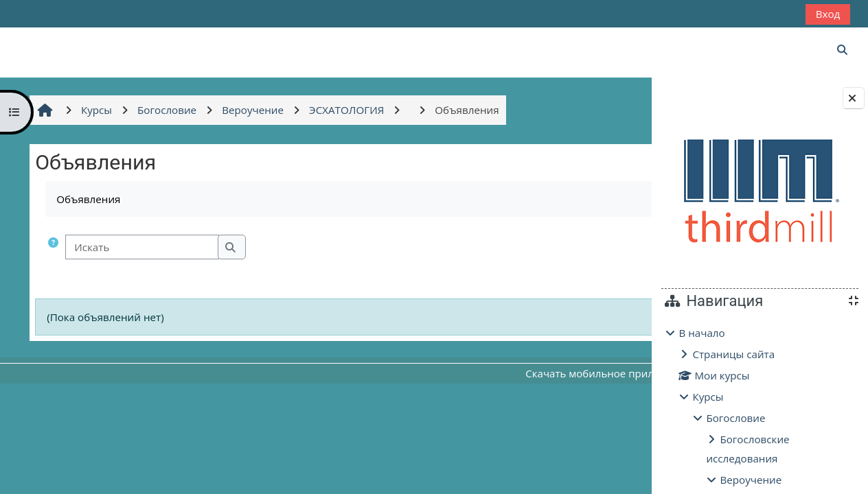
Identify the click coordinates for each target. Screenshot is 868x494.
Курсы (708, 397)
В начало (701, 333)
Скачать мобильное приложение (524, 373)
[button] (52, 247)
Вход (828, 14)
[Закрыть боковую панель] (854, 98)
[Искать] (141, 247)
